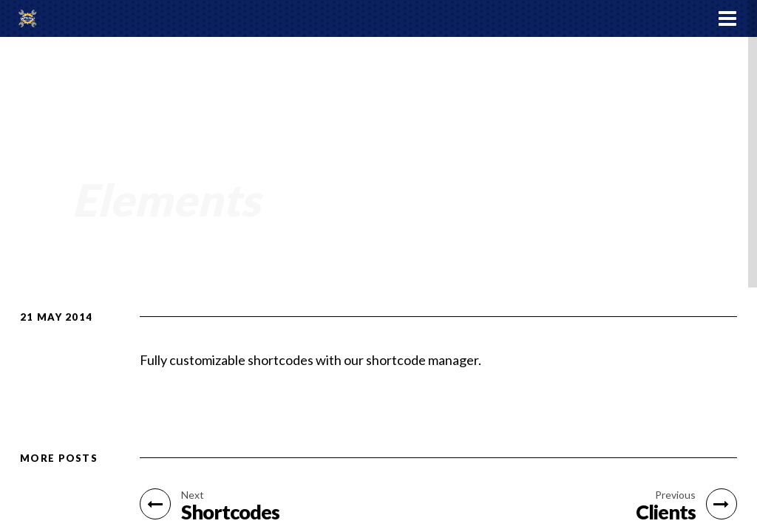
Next (193, 495)
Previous (675, 495)
